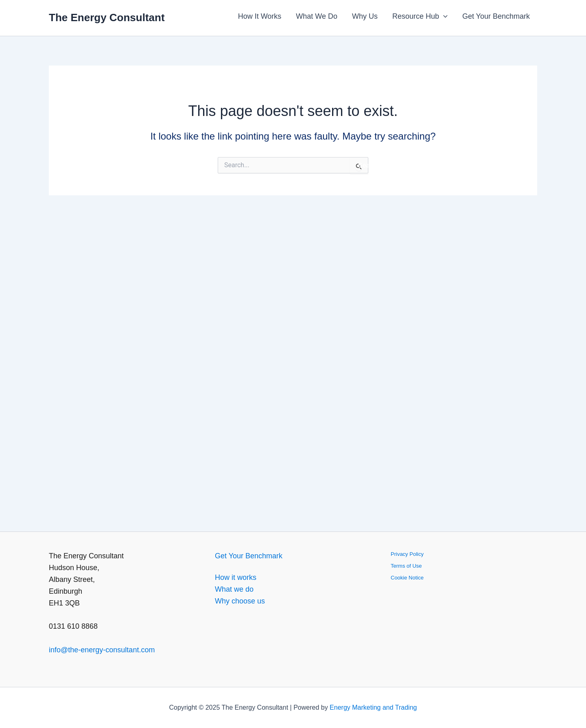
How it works (236, 577)
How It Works (260, 16)
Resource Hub (420, 16)
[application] (443, 16)
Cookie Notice (407, 578)
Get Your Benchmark (496, 16)
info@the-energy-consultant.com (102, 650)
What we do (234, 589)
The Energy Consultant (107, 17)
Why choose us (240, 601)
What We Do (317, 16)
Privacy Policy (407, 554)
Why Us (365, 16)
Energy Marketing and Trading (373, 707)
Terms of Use (406, 566)
